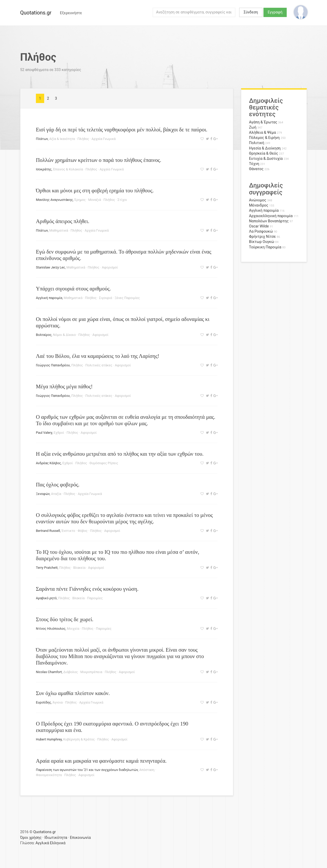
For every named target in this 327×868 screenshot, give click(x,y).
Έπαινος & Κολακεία (68, 169)
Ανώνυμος (258, 200)
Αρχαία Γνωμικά (103, 139)
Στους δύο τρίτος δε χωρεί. (65, 619)
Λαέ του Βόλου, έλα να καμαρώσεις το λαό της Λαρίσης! (98, 356)
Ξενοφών (43, 494)
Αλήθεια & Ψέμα (262, 133)
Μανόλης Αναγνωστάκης (54, 200)
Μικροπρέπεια (91, 672)
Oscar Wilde (259, 226)
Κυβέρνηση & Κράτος (79, 739)
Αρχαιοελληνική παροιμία (271, 216)
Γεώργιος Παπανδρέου (53, 365)
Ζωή (253, 127)
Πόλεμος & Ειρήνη (264, 138)
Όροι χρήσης (31, 838)
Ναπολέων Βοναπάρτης (269, 221)
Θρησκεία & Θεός (263, 153)
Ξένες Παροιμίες (127, 298)
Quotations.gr (36, 13)
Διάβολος (71, 672)
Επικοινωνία (80, 838)
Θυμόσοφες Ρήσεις (104, 463)
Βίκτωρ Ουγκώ (262, 242)
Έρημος (80, 200)
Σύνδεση (251, 12)
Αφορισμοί (110, 267)
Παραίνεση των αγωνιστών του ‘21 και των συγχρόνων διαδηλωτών (87, 770)
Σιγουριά (106, 298)
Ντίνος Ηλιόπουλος (51, 629)
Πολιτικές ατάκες (99, 365)
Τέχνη (254, 164)
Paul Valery (44, 433)
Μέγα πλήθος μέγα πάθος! (64, 386)
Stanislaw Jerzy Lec (50, 267)
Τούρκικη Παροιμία (265, 247)
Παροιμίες (95, 598)
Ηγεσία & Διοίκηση (265, 148)
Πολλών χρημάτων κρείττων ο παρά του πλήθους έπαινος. (99, 160)
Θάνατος (256, 169)
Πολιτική (257, 143)
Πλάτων (42, 139)
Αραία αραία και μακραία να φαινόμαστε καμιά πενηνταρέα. (101, 761)
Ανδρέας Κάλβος (48, 463)
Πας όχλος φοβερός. (58, 484)
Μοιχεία (73, 629)
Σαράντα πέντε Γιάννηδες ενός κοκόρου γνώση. (87, 589)
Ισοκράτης (44, 169)
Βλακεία (79, 568)
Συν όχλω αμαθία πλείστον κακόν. (73, 693)
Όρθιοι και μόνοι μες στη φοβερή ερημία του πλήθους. (95, 190)
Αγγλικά (42, 843)
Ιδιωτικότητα (56, 838)
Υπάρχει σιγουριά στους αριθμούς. (73, 289)
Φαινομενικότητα (49, 775)
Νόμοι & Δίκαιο (64, 335)
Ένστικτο (68, 531)
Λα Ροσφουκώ (261, 231)
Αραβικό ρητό (46, 598)
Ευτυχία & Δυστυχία (266, 159)
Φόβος (83, 531)
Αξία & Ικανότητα (62, 139)
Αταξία (56, 494)
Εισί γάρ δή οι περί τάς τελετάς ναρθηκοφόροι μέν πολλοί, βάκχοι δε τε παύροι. (122, 129)
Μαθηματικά (59, 230)
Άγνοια (57, 702)
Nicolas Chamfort (49, 672)
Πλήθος (83, 139)
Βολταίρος (44, 335)
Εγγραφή (275, 12)
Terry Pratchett (47, 568)
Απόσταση (147, 770)
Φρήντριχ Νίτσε (262, 237)
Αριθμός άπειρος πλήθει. (63, 221)
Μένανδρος (259, 205)
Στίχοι (122, 200)
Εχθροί (59, 433)
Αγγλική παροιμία (49, 298)
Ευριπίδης (44, 702)
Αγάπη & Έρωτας (263, 122)
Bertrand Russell (48, 531)
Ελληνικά (58, 843)
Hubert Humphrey (49, 739)
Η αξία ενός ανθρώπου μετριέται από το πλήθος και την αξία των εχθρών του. (120, 454)
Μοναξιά (94, 200)
